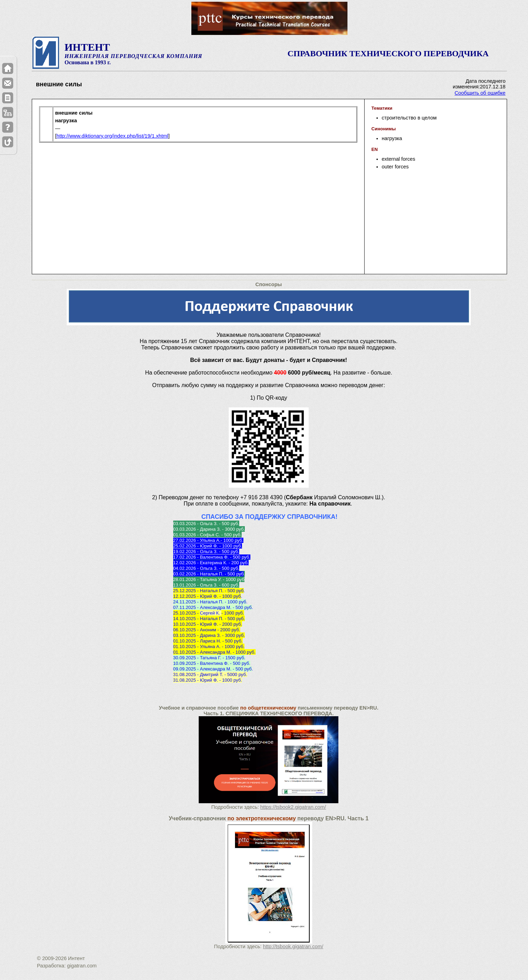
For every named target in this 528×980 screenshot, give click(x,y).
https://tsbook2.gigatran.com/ (293, 807)
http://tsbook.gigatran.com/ (293, 946)
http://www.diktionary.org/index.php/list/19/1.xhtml (112, 136)
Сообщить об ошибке (480, 93)
